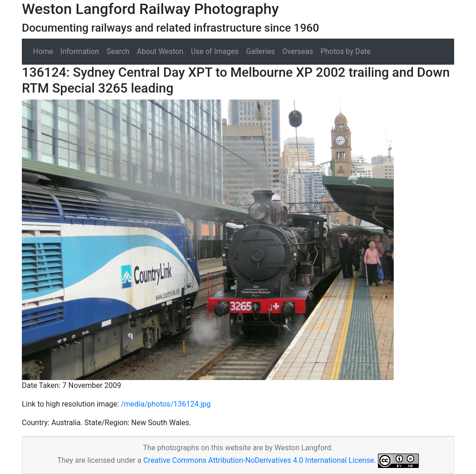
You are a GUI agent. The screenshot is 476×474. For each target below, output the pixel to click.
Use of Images (215, 51)
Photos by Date (345, 51)
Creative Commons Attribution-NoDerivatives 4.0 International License (259, 460)
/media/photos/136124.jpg (166, 404)
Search (118, 51)
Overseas (297, 51)
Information (80, 51)
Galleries (260, 51)
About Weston (160, 51)
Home (43, 51)
